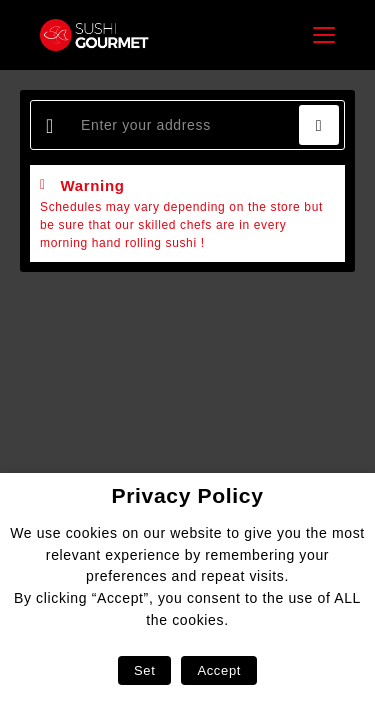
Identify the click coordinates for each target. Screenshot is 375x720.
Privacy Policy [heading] (187, 495)
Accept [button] (219, 670)
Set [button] (144, 670)
